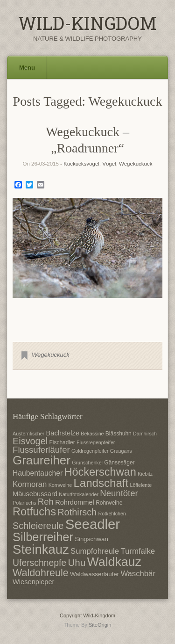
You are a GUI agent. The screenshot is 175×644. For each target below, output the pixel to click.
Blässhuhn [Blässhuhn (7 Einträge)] (119, 434)
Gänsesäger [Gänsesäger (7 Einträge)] (119, 463)
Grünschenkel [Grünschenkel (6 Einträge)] (87, 463)
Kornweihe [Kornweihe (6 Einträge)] (60, 485)
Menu (27, 68)
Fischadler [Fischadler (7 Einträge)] (62, 442)
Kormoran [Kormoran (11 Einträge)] (30, 484)
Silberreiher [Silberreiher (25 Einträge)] (43, 537)
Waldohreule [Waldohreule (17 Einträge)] (41, 573)
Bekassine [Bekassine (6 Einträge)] (92, 434)
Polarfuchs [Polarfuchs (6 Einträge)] (24, 503)
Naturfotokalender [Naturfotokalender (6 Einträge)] (79, 494)
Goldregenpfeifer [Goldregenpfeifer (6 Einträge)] (90, 451)
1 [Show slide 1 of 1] (88, 313)
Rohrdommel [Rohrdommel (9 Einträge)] (75, 502)
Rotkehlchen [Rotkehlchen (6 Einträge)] (112, 514)
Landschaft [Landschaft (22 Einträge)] (101, 483)
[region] (87, 263)
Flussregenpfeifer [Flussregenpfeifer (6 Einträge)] (96, 442)
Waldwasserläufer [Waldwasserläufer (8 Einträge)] (94, 574)
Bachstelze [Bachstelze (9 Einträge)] (63, 433)
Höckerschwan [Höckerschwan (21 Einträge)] (100, 472)
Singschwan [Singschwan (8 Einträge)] (91, 539)
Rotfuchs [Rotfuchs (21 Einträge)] (34, 512)
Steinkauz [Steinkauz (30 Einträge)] (41, 549)
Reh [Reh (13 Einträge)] (46, 502)
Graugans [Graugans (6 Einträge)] (121, 451)
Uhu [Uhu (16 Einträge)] (77, 562)
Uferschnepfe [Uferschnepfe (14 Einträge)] (39, 563)
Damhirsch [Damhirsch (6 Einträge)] (145, 434)
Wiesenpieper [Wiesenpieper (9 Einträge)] (33, 582)
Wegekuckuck (136, 164)
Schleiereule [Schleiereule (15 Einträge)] (38, 526)
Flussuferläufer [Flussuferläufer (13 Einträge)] (41, 450)
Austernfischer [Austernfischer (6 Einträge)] (28, 434)
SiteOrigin (100, 625)
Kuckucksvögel (81, 164)
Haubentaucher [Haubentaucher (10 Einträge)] (38, 473)
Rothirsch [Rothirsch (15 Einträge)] (77, 512)
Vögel (109, 164)
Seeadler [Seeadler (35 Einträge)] (93, 524)
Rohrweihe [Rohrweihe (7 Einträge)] (109, 503)
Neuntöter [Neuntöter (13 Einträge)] (119, 493)
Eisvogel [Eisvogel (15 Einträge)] (30, 441)
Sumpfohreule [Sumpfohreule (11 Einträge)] (95, 551)
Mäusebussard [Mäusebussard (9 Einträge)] (35, 494)
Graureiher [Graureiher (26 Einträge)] (42, 460)
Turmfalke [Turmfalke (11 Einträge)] (138, 551)
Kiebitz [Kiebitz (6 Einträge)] (145, 474)
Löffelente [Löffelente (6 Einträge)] (141, 485)
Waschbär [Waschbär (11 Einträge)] (138, 574)
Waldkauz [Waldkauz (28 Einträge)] (114, 562)
